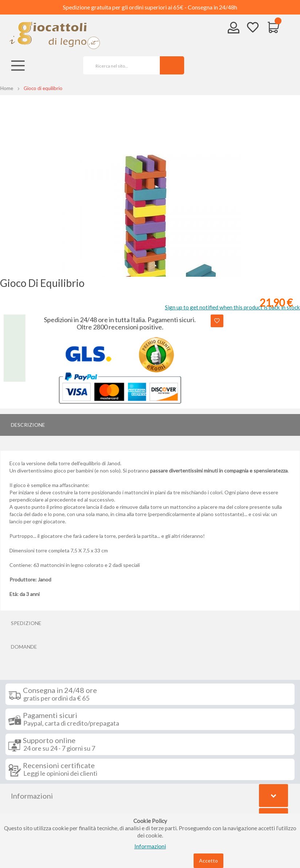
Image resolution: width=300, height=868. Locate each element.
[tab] (150, 425)
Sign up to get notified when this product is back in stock (232, 307)
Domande (24, 647)
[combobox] (119, 65)
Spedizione (26, 623)
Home (7, 88)
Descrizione (28, 425)
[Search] (172, 65)
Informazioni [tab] (32, 796)
